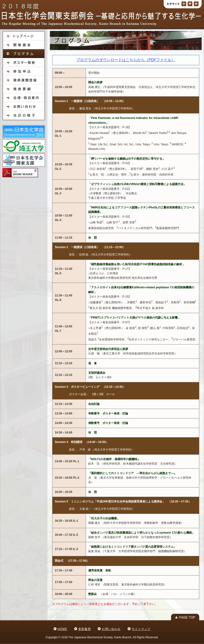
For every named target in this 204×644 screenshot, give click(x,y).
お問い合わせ (111, 629)
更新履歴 (85, 629)
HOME (63, 629)
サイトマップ (141, 629)
